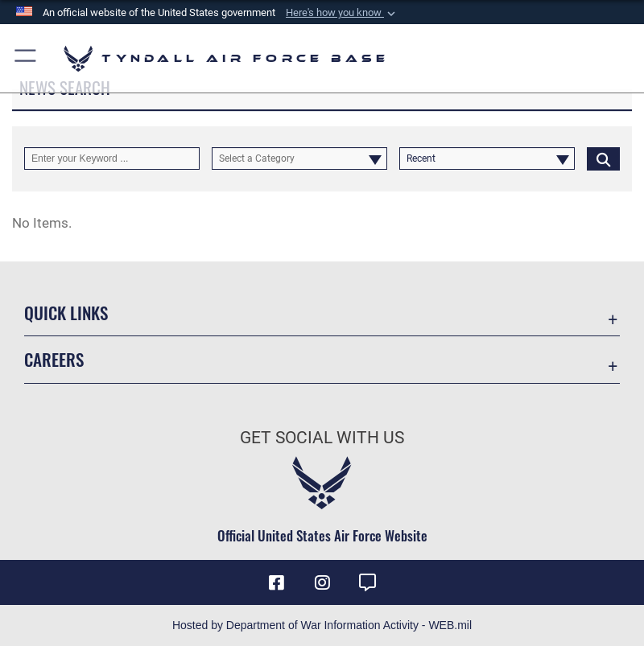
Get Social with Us (322, 438)
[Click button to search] (603, 158)
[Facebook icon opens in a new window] (277, 582)
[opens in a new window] (367, 582)
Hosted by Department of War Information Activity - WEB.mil (322, 625)
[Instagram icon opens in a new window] (322, 582)
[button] (342, 13)
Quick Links (66, 313)
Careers (54, 359)
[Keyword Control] (112, 158)
